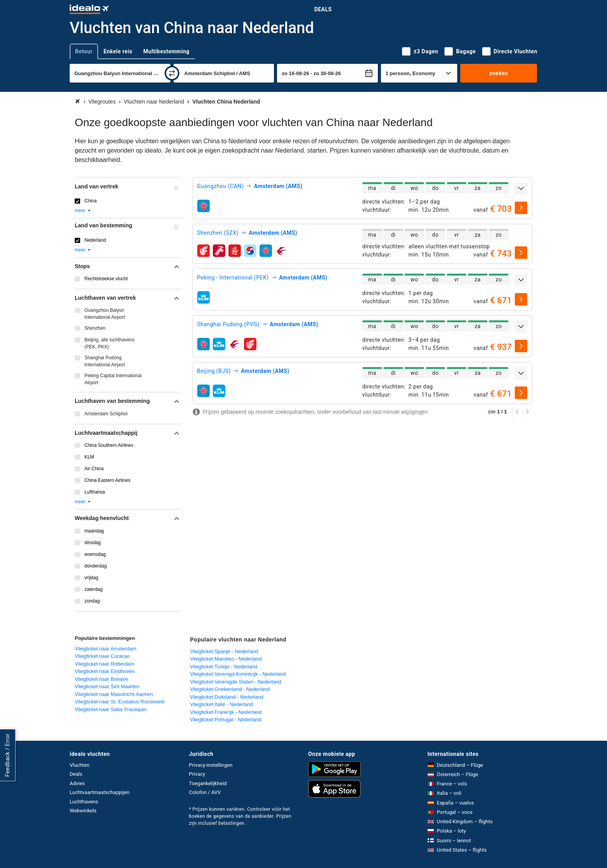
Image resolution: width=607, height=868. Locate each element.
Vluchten (80, 765)
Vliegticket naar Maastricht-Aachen (114, 694)
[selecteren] (521, 208)
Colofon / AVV (205, 792)
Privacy (197, 774)
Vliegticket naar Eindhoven (105, 671)
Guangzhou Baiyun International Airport (105, 314)
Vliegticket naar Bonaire (101, 679)
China (90, 201)
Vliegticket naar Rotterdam (104, 664)
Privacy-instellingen (211, 765)
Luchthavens (84, 802)
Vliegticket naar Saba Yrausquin (111, 709)
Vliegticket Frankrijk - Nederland (226, 712)
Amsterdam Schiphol (106, 414)
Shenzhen (95, 328)
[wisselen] (172, 73)
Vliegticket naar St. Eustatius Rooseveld (120, 702)
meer (83, 211)
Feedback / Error (7, 755)
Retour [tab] (84, 51)
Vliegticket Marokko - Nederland (226, 659)
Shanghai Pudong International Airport (105, 361)
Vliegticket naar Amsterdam (105, 649)
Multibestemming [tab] (166, 51)
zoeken (498, 73)
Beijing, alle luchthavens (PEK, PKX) (110, 343)
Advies (77, 783)
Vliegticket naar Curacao (102, 656)
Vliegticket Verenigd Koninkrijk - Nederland (238, 674)
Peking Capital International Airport (113, 379)
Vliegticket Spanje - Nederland (224, 651)
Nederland (95, 240)
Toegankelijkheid (208, 783)
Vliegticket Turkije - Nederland (224, 667)
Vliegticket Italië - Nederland (222, 704)
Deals (323, 9)
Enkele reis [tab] (118, 51)
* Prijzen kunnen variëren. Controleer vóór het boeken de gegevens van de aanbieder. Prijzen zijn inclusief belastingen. (240, 816)
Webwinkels (83, 811)
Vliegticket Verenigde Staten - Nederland (236, 682)
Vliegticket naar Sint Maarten (107, 686)
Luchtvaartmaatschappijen (100, 792)
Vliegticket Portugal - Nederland (226, 720)
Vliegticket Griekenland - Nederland (230, 689)
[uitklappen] (521, 188)
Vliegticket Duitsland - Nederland (227, 697)
